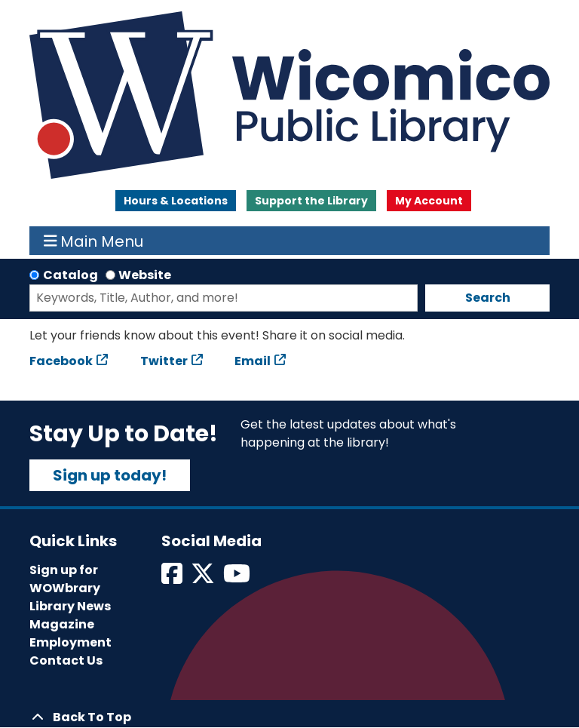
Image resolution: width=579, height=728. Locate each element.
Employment (70, 642)
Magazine (62, 624)
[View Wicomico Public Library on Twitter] (204, 578)
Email (253, 361)
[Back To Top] (289, 717)
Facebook (61, 361)
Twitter (164, 361)
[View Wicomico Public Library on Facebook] (173, 578)
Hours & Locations (176, 201)
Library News (70, 606)
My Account (429, 201)
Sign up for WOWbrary (65, 579)
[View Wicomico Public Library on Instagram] (238, 578)
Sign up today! (110, 475)
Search (488, 298)
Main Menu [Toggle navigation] (94, 241)
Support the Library (311, 201)
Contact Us (66, 660)
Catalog (70, 275)
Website (145, 275)
